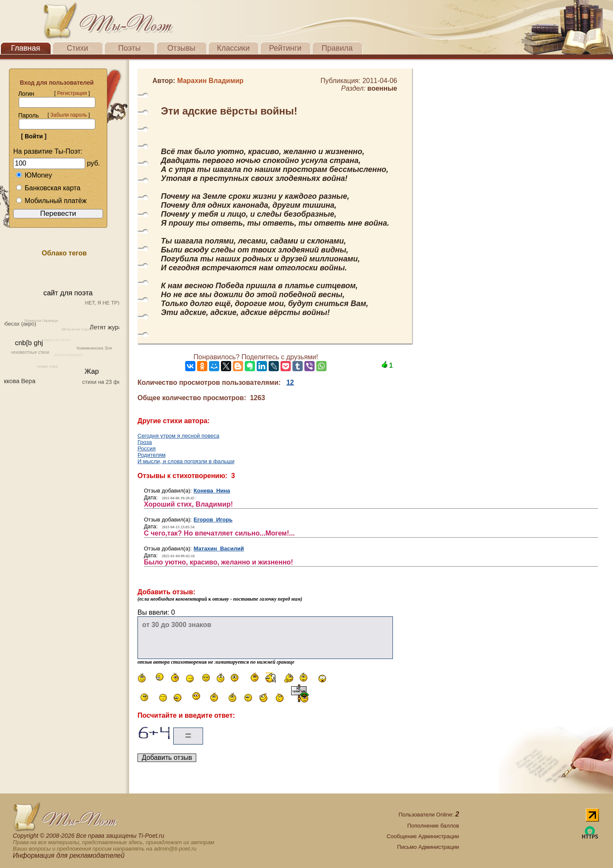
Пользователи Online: (429, 815)
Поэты (130, 48)
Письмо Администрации (428, 847)
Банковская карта (48, 188)
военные (382, 88)
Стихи (77, 48)
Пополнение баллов (433, 826)
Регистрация (72, 93)
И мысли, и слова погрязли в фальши (186, 461)
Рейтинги (285, 48)
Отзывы (181, 48)
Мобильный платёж (51, 201)
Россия (147, 448)
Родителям (152, 455)
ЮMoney (34, 175)
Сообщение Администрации (423, 836)
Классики (233, 48)
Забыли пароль (69, 115)
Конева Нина (212, 491)
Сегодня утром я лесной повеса (178, 436)
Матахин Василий (219, 549)
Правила (337, 48)
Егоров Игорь (213, 520)
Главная (26, 48)
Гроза (145, 442)
